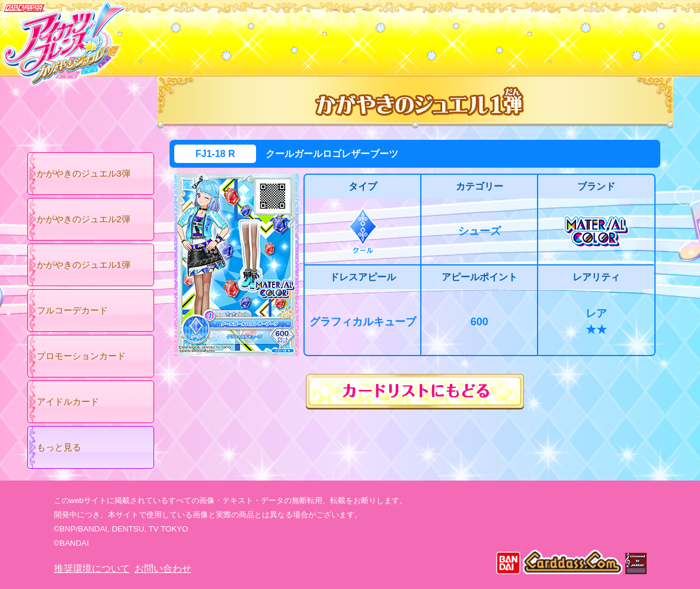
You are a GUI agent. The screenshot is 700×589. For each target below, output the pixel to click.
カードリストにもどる (415, 392)
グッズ (426, 35)
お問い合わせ (163, 569)
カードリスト (275, 35)
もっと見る (59, 447)
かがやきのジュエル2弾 (84, 219)
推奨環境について (92, 569)
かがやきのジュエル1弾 (84, 265)
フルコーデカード (72, 310)
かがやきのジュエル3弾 (84, 173)
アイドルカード (68, 401)
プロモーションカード (81, 356)
